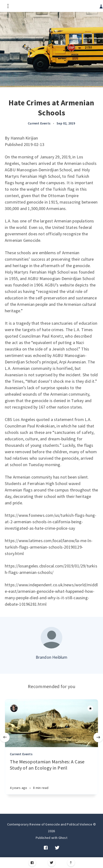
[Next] (98, 737)
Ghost (63, 838)
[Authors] (14, 708)
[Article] (51, 723)
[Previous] (5, 737)
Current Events (39, 123)
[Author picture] (51, 638)
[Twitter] (52, 863)
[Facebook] (32, 863)
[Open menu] (8, 6)
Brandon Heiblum (52, 657)
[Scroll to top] (71, 863)
